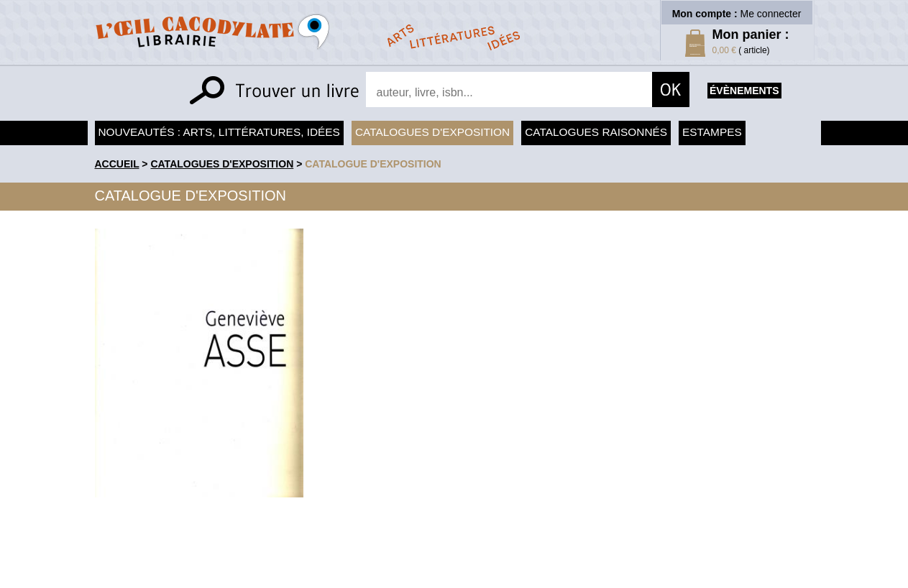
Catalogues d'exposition (432, 132)
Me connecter (771, 14)
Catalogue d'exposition (373, 164)
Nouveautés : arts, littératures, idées (219, 132)
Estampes (712, 132)
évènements (744, 91)
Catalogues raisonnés (596, 132)
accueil (117, 164)
